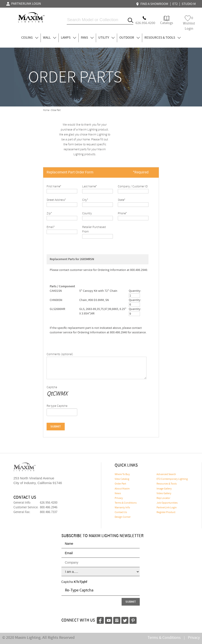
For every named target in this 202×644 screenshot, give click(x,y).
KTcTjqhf (81, 582)
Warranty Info (122, 508)
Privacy (119, 498)
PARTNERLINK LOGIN (24, 4)
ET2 (175, 4)
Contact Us (121, 512)
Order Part (120, 484)
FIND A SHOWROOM (153, 4)
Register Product (166, 512)
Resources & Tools (167, 484)
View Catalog (122, 479)
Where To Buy (122, 474)
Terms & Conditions (126, 503)
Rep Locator (163, 498)
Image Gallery (164, 489)
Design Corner (123, 517)
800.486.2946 (49, 507)
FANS (87, 38)
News (118, 494)
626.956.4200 (49, 503)
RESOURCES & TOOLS (163, 38)
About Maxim (122, 489)
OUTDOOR (130, 38)
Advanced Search (166, 474)
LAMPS (69, 38)
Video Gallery (164, 494)
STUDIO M (189, 4)
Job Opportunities (167, 503)
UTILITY (106, 38)
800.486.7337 (49, 512)
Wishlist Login (189, 23)
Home (46, 110)
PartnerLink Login (167, 508)
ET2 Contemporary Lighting (172, 479)
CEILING (30, 38)
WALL (50, 38)
